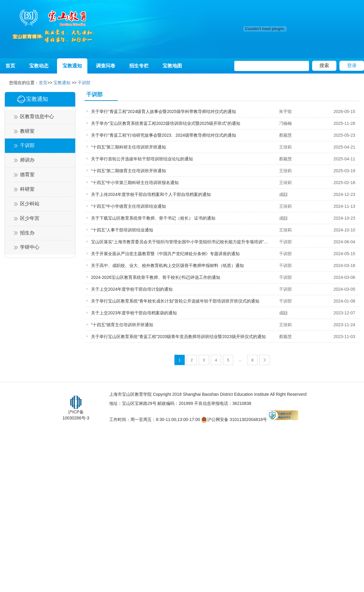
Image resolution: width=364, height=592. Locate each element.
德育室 (27, 175)
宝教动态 (39, 66)
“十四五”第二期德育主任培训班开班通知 (128, 171)
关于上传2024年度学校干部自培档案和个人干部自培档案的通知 (151, 194)
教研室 (27, 131)
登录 (352, 65)
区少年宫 (30, 218)
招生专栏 (139, 66)
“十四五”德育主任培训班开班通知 (122, 325)
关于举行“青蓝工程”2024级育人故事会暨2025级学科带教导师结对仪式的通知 (163, 111)
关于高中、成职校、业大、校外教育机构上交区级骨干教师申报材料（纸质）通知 (167, 265)
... (240, 360)
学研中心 (30, 247)
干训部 (84, 83)
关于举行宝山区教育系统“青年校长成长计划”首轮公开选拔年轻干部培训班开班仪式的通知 (175, 301)
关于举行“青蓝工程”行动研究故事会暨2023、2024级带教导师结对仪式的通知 (163, 135)
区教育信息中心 (37, 116)
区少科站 (30, 204)
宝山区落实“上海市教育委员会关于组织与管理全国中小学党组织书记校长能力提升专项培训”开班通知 (181, 242)
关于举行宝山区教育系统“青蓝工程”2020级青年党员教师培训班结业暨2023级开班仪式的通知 (178, 337)
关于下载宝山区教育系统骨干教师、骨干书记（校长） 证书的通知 (153, 218)
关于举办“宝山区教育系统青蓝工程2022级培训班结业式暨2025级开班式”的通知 (166, 123)
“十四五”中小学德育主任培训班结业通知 (128, 206)
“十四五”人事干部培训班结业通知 (122, 230)
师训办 (27, 160)
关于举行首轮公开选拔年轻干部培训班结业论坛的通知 (142, 159)
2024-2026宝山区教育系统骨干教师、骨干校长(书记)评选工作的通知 (156, 277)
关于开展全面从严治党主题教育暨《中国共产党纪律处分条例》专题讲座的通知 (165, 254)
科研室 (27, 189)
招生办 (27, 233)
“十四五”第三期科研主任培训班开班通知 (128, 147)
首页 (10, 66)
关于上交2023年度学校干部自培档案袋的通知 (134, 313)
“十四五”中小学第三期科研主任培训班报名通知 (135, 183)
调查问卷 (106, 66)
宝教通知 (72, 66)
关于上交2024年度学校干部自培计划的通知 (132, 289)
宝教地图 (172, 66)
